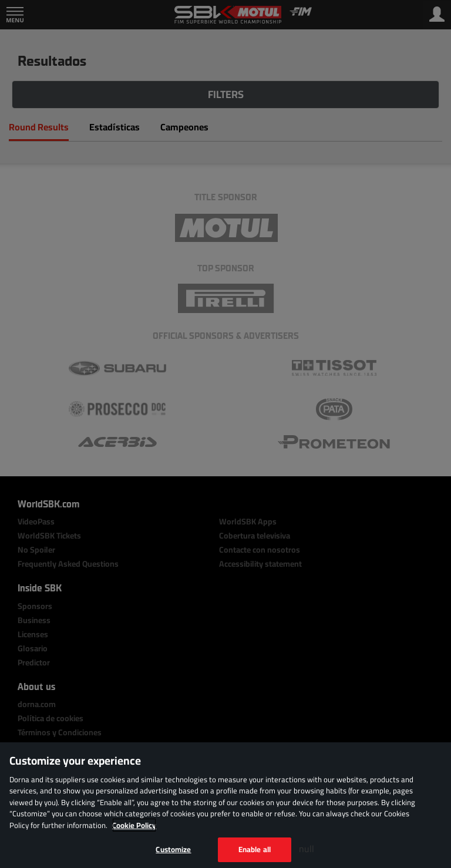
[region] (225, 805)
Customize (173, 849)
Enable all (255, 849)
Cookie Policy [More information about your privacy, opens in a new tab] (134, 825)
